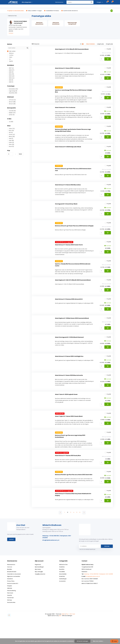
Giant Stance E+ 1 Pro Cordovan (65, 111)
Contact (11, 33)
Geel (10, 139)
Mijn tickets (38, 589)
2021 (10, 80)
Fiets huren (10, 613)
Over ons (10, 587)
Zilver (11, 145)
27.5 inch (11, 100)
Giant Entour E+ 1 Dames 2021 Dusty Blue (68, 473)
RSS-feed (72, 634)
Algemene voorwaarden (14, 596)
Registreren (38, 584)
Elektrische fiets (12, 6)
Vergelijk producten (40, 594)
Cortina (10, 55)
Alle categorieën (27, 2)
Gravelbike (36, 6)
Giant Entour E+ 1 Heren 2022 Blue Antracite (69, 390)
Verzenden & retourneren (14, 594)
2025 (10, 72)
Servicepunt (80, 6)
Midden (11, 113)
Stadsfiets (21, 6)
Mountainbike (45, 6)
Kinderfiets (53, 6)
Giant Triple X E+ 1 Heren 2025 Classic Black (69, 432)
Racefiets (28, 6)
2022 (11, 78)
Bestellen (10, 589)
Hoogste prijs (109, 44)
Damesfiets (13, 89)
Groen (11, 135)
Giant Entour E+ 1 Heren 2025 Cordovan (68, 70)
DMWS (63, 634)
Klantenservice (59, 2)
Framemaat (10, 618)
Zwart (11, 129)
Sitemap (9, 620)
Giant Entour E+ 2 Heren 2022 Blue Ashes (68, 191)
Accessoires (71, 6)
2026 (11, 70)
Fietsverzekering (11, 610)
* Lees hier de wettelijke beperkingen (87, 569)
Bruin (11, 131)
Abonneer (107, 566)
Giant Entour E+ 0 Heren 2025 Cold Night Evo (69, 370)
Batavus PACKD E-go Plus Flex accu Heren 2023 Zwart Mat (74, 493)
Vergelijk (107, 50)
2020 (10, 82)
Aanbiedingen (62, 6)
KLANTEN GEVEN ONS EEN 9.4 (70, 11)
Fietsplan (10, 606)
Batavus (10, 53)
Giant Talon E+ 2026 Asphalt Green (66, 410)
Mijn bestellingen (39, 587)
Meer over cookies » (98, 641)
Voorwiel (11, 111)
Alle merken (11, 51)
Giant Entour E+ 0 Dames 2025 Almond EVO (69, 310)
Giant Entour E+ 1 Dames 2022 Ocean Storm (69, 254)
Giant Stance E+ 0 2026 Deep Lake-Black (68, 152)
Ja (10, 122)
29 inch (11, 104)
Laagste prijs (100, 44)
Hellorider (10, 608)
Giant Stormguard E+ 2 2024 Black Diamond (69, 350)
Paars (11, 143)
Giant (10, 57)
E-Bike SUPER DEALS (90, 6)
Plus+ (67, 634)
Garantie (10, 615)
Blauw (11, 137)
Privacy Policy (11, 601)
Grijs (11, 141)
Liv (9, 59)
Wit (10, 133)
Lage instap (12, 91)
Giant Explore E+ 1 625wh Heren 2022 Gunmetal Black (72, 330)
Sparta (10, 61)
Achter (11, 115)
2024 (11, 74)
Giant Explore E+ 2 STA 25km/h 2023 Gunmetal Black (72, 50)
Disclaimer (10, 599)
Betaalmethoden (12, 591)
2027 (10, 68)
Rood (11, 147)
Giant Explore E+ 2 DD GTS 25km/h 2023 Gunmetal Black (73, 291)
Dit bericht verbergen (82, 641)
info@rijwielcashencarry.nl (51, 560)
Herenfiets (12, 93)
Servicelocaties (11, 622)
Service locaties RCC (13, 603)
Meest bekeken (91, 44)
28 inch (11, 102)
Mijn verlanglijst (39, 591)
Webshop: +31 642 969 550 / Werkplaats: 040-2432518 (57, 557)
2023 (11, 76)
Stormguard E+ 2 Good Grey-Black (66, 211)
